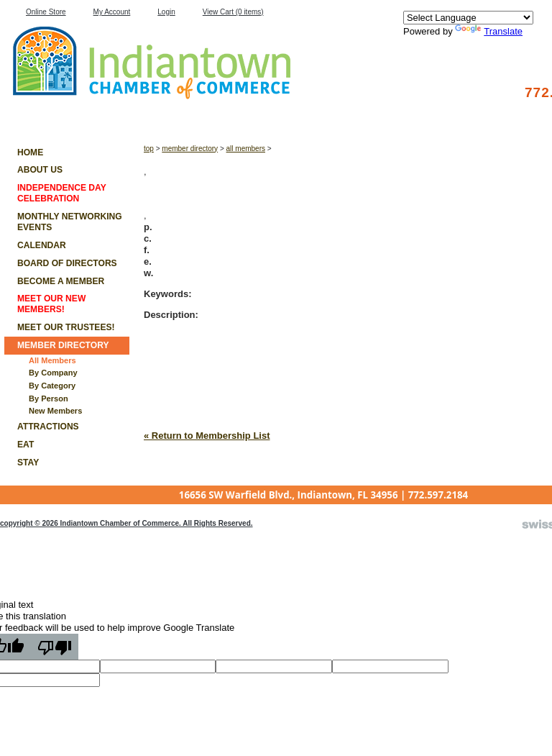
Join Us (444, 116)
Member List (40, 116)
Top (149, 149)
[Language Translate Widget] (468, 18)
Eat (120, 116)
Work (282, 116)
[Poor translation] (55, 647)
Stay (201, 116)
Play (363, 116)
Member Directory (190, 149)
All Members (246, 149)
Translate (489, 31)
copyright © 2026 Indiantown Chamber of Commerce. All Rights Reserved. (126, 523)
